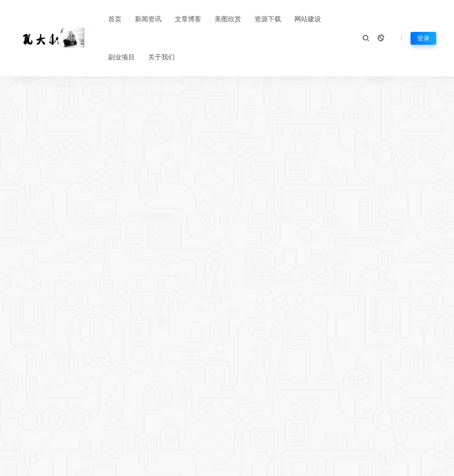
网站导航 (172, 416)
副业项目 (121, 57)
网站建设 (308, 19)
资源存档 (172, 431)
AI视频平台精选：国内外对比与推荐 (52, 290)
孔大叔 (439, 465)
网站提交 (204, 431)
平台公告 (172, 401)
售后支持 (301, 416)
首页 (115, 19)
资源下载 (268, 19)
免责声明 (301, 401)
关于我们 (161, 57)
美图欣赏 (228, 19)
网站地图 (205, 465)
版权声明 (270, 416)
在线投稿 (204, 416)
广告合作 (368, 401)
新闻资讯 (148, 19)
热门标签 (204, 401)
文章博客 (188, 19)
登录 (423, 38)
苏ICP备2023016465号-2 (262, 465)
